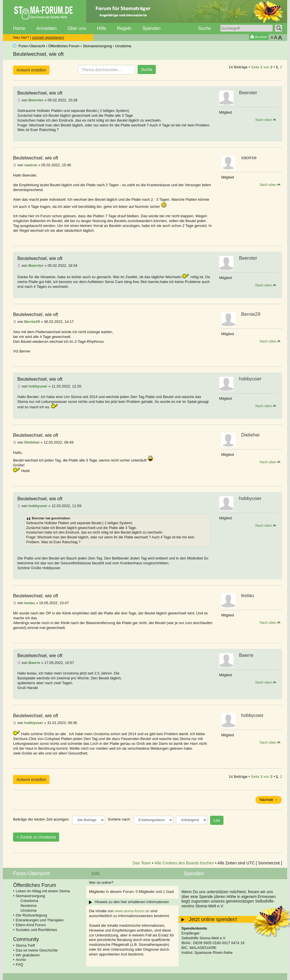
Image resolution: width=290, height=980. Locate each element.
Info (96, 874)
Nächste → (269, 800)
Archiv (21, 960)
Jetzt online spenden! (213, 919)
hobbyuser (38, 386)
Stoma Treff (25, 945)
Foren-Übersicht (32, 46)
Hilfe (101, 28)
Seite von (262, 67)
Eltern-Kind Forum (31, 925)
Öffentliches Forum (64, 46)
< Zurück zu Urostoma (36, 837)
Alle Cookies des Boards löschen (184, 863)
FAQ (20, 964)
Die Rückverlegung (32, 915)
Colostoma (29, 901)
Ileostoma (28, 906)
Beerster (36, 100)
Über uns (77, 28)
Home (19, 28)
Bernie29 (32, 322)
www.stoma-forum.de (132, 911)
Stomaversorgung (97, 46)
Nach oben (266, 120)
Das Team (142, 863)
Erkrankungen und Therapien (40, 920)
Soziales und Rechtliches (37, 930)
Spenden (152, 28)
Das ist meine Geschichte (37, 950)
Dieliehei (32, 442)
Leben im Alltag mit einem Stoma (43, 891)
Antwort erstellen (31, 70)
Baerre (34, 663)
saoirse (31, 165)
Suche (204, 28)
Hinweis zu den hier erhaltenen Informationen (132, 902)
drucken (259, 37)
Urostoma (123, 46)
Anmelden (46, 28)
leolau (30, 603)
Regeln (124, 28)
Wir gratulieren (28, 955)
